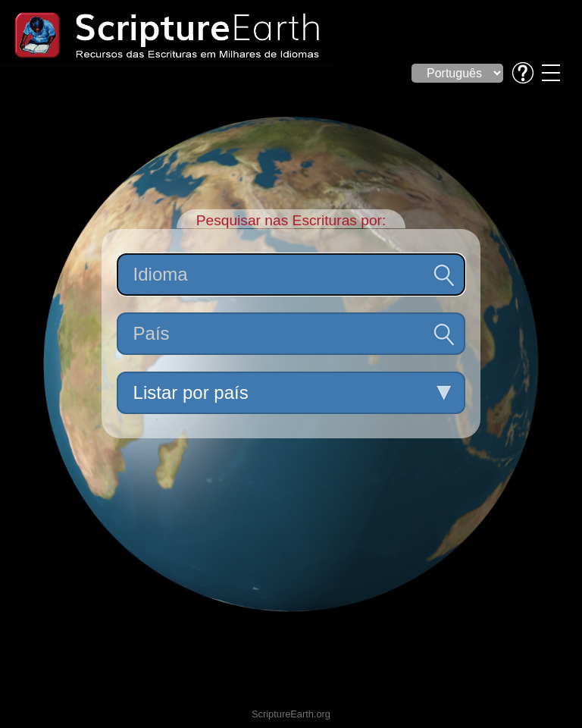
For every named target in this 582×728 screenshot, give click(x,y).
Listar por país (191, 392)
